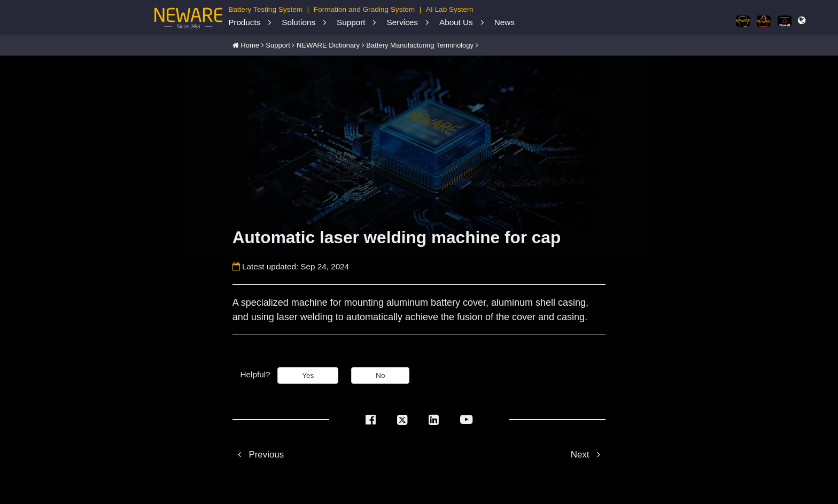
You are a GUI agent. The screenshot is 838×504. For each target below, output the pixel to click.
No (380, 375)
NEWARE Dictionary (328, 45)
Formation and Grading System (364, 9)
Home (250, 45)
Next (588, 455)
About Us (456, 22)
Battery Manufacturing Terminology (420, 45)
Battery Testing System (265, 9)
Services (402, 22)
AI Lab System (450, 9)
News (505, 22)
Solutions (298, 22)
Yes (308, 375)
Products (244, 22)
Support (351, 22)
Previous (258, 455)
